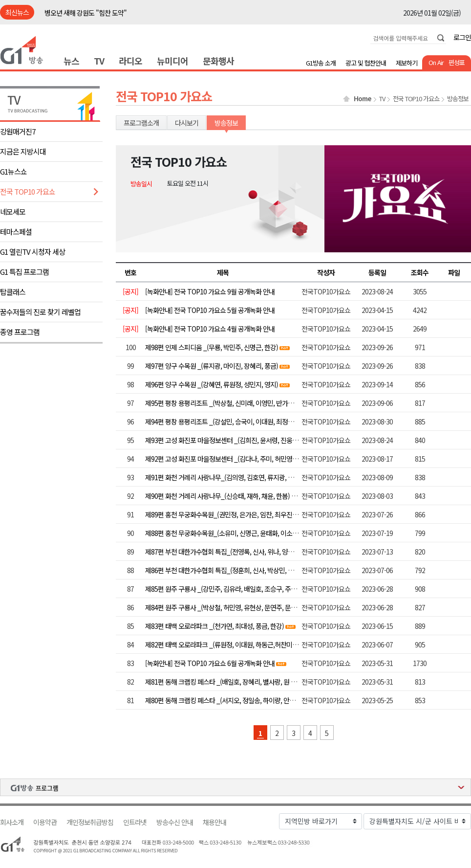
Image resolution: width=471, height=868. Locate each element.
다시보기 (187, 123)
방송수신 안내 (175, 822)
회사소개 (12, 822)
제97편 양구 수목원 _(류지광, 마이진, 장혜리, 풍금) (212, 366)
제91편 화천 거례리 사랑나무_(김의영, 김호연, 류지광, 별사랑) (226, 477)
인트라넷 (135, 822)
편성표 (457, 62)
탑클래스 (13, 292)
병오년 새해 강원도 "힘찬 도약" (86, 13)
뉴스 (71, 61)
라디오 (130, 61)
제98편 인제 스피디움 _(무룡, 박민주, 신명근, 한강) (212, 347)
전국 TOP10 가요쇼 (28, 191)
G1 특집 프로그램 (24, 272)
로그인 (462, 37)
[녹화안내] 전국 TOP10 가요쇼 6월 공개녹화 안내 (210, 663)
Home (363, 99)
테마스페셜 (16, 232)
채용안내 (214, 822)
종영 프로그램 (20, 332)
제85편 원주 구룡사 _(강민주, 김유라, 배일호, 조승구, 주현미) (225, 589)
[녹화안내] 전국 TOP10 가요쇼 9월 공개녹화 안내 (210, 291)
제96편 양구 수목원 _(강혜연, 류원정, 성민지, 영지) (212, 384)
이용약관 (45, 822)
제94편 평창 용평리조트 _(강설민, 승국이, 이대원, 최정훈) (220, 422)
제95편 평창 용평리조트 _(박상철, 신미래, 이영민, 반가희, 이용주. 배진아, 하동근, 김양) (258, 403)
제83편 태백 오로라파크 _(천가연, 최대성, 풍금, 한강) (214, 626)
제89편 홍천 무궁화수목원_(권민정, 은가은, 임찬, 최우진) (220, 514)
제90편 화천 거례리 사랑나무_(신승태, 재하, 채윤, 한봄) (217, 496)
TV (99, 61)
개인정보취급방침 (90, 822)
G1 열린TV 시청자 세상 (32, 252)
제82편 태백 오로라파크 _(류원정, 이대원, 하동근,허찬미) (220, 645)
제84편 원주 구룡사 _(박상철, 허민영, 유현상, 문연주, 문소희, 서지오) (235, 607)
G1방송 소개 (321, 63)
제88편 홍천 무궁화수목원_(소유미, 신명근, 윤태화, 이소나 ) (223, 533)
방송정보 (458, 99)
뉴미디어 (172, 61)
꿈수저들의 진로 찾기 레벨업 (40, 312)
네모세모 (13, 211)
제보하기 (407, 63)
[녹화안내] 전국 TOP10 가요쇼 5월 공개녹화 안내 (210, 310)
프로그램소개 (141, 123)
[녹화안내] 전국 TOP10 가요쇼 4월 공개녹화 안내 (210, 329)
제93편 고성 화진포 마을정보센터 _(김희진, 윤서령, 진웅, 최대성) (230, 440)
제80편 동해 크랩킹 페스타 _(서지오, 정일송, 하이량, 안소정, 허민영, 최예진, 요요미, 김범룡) (265, 700)
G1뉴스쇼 (13, 171)
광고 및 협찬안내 (366, 63)
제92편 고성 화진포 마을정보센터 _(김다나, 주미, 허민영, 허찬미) (230, 459)
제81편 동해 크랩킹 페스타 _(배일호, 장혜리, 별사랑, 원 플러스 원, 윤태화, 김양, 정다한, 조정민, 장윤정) (280, 682)
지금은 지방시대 (23, 151)
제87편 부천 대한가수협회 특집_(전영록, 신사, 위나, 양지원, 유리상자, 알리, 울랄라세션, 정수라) (270, 552)
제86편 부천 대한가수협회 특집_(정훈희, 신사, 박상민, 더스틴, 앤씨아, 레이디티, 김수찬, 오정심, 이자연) (280, 570)
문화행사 (218, 61)
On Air (436, 62)
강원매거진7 (18, 131)
